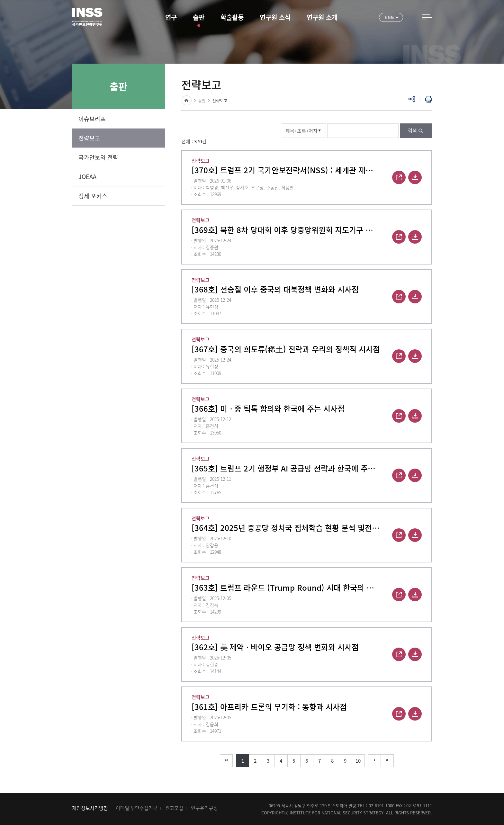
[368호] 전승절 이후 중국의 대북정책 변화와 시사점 (275, 289)
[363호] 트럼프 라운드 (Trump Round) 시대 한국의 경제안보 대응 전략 (286, 587)
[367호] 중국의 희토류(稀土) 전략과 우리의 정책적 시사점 (286, 349)
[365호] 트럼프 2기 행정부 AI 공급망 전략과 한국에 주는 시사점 (286, 468)
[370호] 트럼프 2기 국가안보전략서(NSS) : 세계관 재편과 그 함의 (286, 170)
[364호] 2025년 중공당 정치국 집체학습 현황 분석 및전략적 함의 (286, 528)
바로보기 (399, 177)
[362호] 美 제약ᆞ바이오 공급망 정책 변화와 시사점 (275, 647)
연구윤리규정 (204, 808)
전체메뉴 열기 (427, 17)
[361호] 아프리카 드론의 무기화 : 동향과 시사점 (269, 707)
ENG (389, 17)
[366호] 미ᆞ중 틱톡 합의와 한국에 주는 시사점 (268, 408)
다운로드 (415, 177)
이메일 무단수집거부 (137, 808)
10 (358, 761)
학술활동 (232, 17)
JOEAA (87, 177)
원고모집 (174, 808)
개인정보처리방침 (90, 808)
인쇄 (427, 99)
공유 (412, 99)
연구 (171, 17)
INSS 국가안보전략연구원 (87, 17)
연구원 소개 (322, 17)
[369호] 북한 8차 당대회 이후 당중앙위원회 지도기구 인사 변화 (286, 230)
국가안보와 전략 (98, 157)
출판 (199, 17)
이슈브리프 (92, 119)
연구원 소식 (275, 17)
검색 (412, 130)
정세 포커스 (93, 196)
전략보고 (89, 138)
